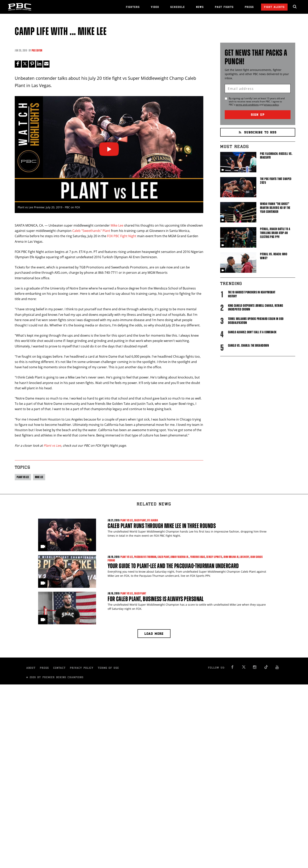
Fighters (133, 7)
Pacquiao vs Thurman (145, 557)
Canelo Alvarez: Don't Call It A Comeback (252, 332)
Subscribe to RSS (258, 133)
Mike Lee (117, 225)
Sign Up (258, 115)
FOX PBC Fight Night (122, 236)
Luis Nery (244, 557)
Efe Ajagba (153, 520)
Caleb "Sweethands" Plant (91, 231)
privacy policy (271, 105)
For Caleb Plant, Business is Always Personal (156, 599)
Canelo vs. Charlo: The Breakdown (248, 345)
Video (155, 7)
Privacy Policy (82, 668)
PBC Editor (37, 50)
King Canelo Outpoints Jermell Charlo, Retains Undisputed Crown (256, 308)
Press (249, 7)
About (31, 668)
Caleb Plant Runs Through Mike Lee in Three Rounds (162, 526)
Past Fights (224, 7)
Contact (59, 668)
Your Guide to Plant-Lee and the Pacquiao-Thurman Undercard (173, 566)
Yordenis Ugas (198, 557)
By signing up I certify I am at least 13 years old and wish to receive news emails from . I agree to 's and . (257, 102)
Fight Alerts (274, 7)
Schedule (178, 7)
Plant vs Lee (52, 446)
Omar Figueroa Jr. (180, 557)
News (200, 7)
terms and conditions (247, 105)
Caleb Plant (140, 520)
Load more (154, 634)
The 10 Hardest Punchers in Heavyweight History (252, 294)
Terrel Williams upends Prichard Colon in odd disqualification (256, 321)
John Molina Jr (231, 557)
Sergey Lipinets (214, 557)
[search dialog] (295, 7)
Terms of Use (108, 668)
